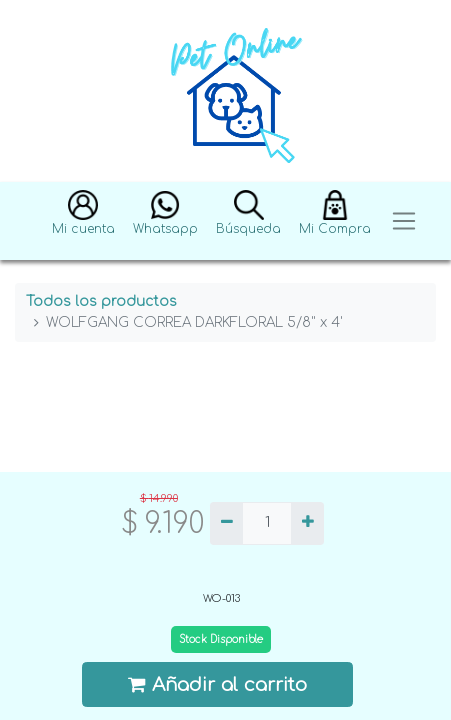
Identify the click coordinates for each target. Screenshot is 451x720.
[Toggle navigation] (404, 221)
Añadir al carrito (218, 684)
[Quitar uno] (226, 524)
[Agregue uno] (307, 524)
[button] (83, 221)
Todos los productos (101, 301)
